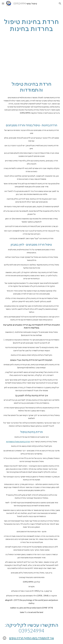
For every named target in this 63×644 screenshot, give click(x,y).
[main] (31, 25)
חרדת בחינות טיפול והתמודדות (18, 442)
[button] (3, 3)
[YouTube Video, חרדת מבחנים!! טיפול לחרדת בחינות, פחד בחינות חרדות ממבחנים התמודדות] (31, 60)
